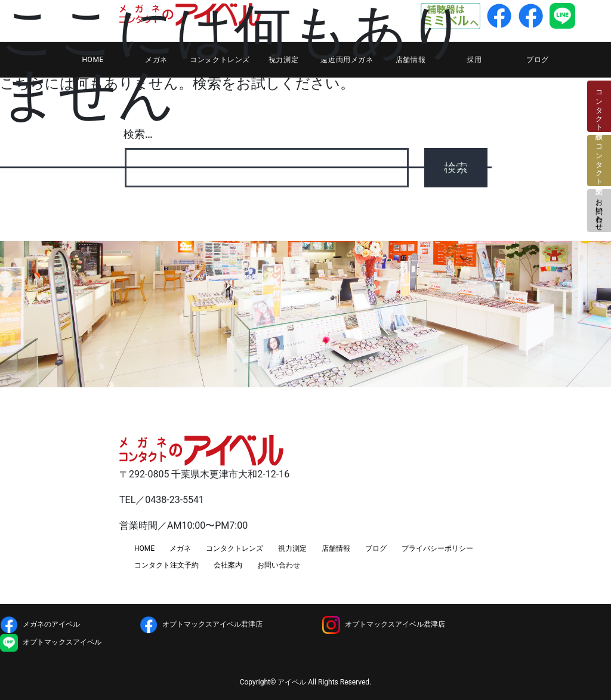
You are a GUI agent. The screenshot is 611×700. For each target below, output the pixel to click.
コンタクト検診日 (599, 106)
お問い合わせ (599, 211)
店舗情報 (336, 548)
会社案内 (228, 565)
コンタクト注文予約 (166, 565)
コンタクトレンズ (234, 548)
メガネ (180, 548)
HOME (144, 548)
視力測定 (292, 548)
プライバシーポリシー (437, 548)
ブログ (538, 60)
